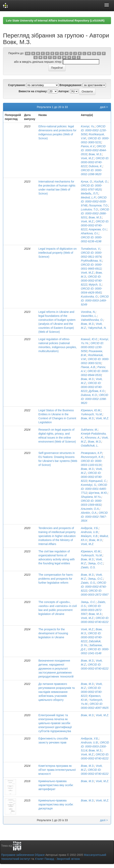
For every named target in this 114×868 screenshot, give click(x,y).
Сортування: (17, 85)
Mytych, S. (95, 285)
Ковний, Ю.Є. (89, 339)
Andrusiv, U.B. (90, 532)
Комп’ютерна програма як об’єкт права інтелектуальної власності (57, 770)
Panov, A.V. (88, 146)
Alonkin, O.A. (89, 513)
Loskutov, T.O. (90, 209)
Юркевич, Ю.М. (91, 410)
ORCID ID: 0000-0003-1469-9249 (95, 300)
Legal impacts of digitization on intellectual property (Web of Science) (57, 253)
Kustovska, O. (90, 297)
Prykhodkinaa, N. (92, 261)
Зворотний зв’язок (68, 859)
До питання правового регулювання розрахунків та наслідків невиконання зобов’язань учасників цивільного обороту (57, 692)
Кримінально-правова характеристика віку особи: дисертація (56, 804)
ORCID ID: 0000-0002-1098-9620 (95, 399)
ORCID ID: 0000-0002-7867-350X (94, 517)
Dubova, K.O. (89, 395)
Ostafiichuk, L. (90, 446)
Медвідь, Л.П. (90, 193)
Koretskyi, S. (89, 485)
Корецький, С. (98, 481)
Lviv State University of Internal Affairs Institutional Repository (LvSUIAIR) (55, 21)
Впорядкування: (71, 85)
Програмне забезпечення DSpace (23, 855)
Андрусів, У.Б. (90, 528)
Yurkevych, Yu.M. (92, 414)
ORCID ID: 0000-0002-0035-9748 (94, 201)
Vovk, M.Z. (87, 158)
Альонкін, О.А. (90, 509)
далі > (104, 107)
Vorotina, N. (88, 312)
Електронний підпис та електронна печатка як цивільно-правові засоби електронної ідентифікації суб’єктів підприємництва (55, 723)
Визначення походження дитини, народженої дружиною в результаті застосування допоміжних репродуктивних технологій (56, 669)
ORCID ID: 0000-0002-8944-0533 (94, 150)
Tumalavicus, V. (91, 249)
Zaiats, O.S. (88, 567)
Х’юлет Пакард (44, 859)
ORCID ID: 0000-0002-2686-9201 (95, 213)
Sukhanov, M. (89, 430)
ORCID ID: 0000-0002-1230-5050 (94, 130)
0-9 (28, 53)
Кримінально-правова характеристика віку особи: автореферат (56, 785)
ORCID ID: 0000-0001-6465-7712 (94, 489)
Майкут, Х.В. (90, 536)
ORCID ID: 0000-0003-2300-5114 (95, 746)
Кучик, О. (87, 182)
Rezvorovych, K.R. (92, 457)
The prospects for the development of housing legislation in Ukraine (53, 633)
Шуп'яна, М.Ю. (98, 493)
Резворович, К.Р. (92, 453)
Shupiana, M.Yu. (91, 497)
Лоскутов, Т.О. (98, 205)
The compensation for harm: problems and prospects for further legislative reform (56, 579)
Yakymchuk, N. (97, 328)
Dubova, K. (96, 166)
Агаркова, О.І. (98, 229)
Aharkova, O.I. (90, 233)
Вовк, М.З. (95, 154)
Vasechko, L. (89, 316)
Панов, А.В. (88, 367)
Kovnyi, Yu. (88, 126)
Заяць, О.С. (96, 563)
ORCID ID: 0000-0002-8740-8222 (95, 162)
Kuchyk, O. (101, 182)
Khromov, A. (93, 438)
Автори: (64, 91)
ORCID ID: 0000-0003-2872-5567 (92, 610)
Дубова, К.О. (97, 391)
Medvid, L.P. (88, 197)
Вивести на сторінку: (33, 91)
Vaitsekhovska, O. (92, 320)
